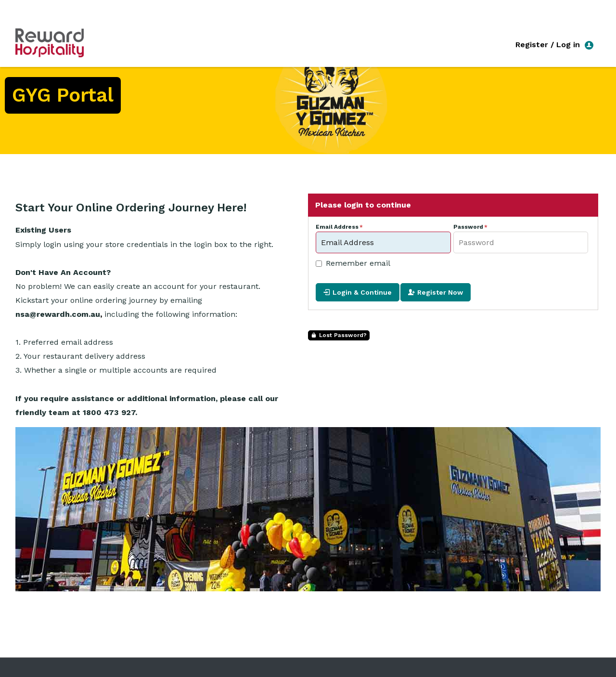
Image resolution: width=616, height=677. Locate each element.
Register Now (440, 292)
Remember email (358, 263)
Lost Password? (343, 335)
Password (468, 227)
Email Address (337, 227)
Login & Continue (362, 292)
